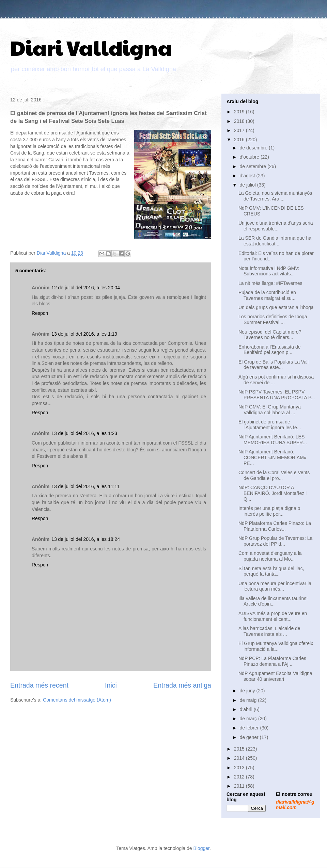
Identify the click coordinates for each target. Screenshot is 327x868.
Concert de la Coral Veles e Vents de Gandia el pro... (274, 475)
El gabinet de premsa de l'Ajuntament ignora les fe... (270, 425)
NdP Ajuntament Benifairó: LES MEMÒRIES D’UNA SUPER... (273, 440)
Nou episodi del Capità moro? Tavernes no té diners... (270, 335)
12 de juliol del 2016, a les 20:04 (86, 288)
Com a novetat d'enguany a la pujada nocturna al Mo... (270, 556)
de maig (249, 700)
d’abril (246, 709)
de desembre (254, 148)
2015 (240, 749)
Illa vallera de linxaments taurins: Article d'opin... (273, 601)
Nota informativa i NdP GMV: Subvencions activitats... (269, 271)
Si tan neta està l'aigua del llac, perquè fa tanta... (271, 571)
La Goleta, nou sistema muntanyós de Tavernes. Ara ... (275, 196)
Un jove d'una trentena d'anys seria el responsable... (276, 226)
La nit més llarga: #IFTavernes (270, 283)
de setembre (253, 166)
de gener (250, 737)
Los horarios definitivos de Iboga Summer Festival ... (273, 319)
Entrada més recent (39, 685)
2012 (240, 777)
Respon (40, 313)
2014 (240, 758)
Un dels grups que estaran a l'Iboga (276, 307)
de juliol (248, 185)
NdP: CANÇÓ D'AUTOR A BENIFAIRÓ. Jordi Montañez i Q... (272, 493)
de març (249, 719)
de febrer (250, 728)
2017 (240, 130)
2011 (240, 786)
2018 (240, 121)
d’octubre (250, 157)
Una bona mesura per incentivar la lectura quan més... (275, 586)
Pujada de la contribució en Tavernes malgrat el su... (267, 295)
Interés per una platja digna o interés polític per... (269, 511)
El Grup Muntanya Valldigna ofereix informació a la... (276, 646)
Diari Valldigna (91, 47)
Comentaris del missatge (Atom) (77, 700)
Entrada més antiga (182, 685)
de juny (248, 691)
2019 (240, 112)
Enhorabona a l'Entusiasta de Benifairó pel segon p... (269, 350)
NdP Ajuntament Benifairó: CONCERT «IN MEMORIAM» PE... (272, 457)
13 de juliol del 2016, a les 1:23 (84, 433)
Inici (111, 685)
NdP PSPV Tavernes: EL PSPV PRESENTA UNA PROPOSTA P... (277, 395)
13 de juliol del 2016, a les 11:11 (86, 486)
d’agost (248, 176)
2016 (240, 140)
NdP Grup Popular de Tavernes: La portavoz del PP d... (275, 541)
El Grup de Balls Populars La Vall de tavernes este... (274, 365)
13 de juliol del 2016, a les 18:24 (86, 539)
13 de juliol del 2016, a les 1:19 (84, 334)
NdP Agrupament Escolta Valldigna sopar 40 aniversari (275, 676)
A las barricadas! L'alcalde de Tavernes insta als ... (269, 631)
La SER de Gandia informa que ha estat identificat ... (275, 241)
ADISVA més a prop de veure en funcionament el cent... (273, 616)
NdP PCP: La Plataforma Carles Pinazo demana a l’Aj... (272, 661)
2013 (240, 768)
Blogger (201, 848)
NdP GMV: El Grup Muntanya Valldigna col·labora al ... (270, 410)
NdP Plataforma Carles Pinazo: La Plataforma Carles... (275, 526)
